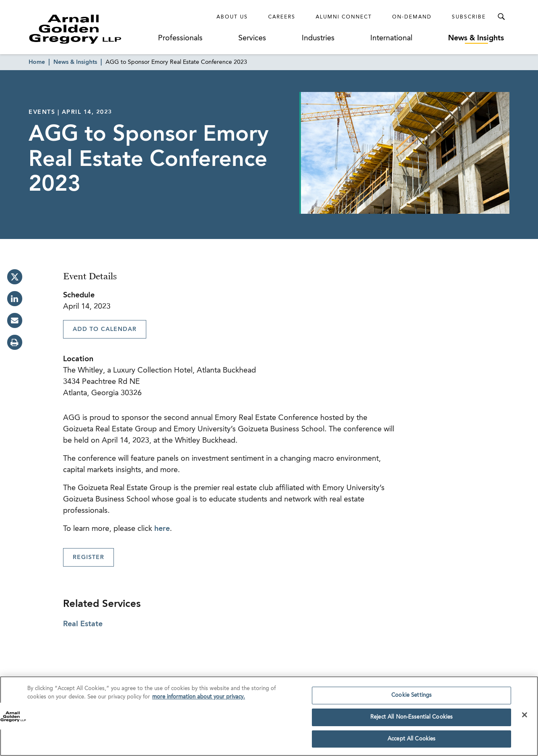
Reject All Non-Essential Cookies (411, 719)
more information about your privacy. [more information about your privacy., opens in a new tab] (199, 699)
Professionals (180, 38)
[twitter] (15, 277)
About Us (232, 17)
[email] (15, 320)
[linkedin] (15, 299)
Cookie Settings (411, 697)
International (391, 38)
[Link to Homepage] (91, 29)
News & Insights (476, 38)
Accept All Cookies (411, 741)
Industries (318, 38)
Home (37, 62)
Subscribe (469, 17)
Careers (282, 17)
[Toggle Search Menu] (501, 17)
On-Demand (412, 17)
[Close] (525, 717)
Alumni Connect (344, 17)
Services (252, 38)
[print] (15, 342)
